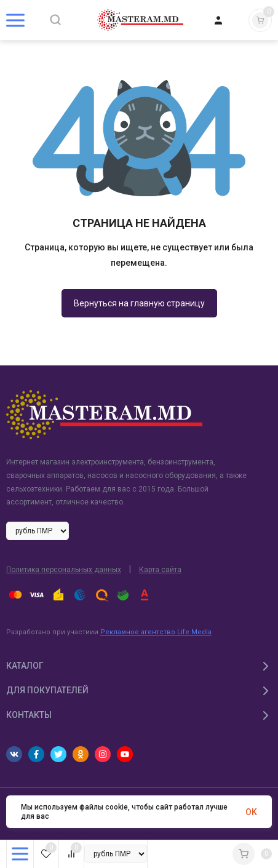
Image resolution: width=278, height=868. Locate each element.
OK (251, 812)
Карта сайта (160, 570)
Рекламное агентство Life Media (156, 632)
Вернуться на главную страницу (139, 303)
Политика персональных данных (64, 570)
